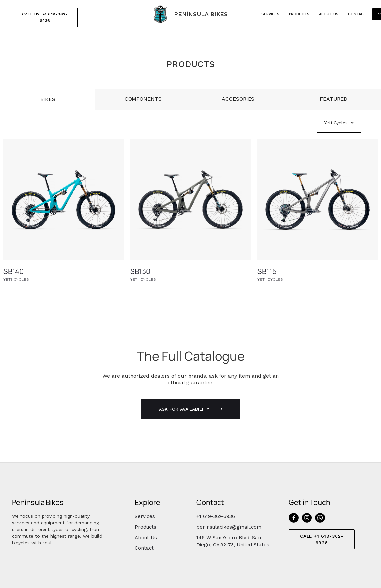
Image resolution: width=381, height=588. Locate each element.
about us (329, 14)
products (299, 14)
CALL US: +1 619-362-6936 (45, 17)
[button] (339, 123)
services (270, 14)
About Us (146, 538)
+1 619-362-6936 (216, 516)
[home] (190, 14)
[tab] (48, 99)
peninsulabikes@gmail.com (229, 527)
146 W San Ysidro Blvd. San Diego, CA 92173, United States (233, 541)
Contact (357, 14)
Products (146, 527)
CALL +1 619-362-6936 (322, 539)
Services (145, 516)
